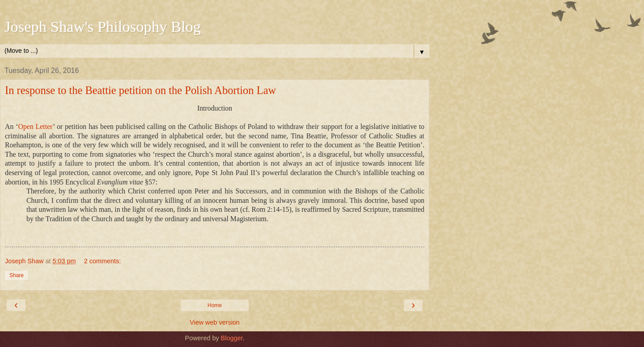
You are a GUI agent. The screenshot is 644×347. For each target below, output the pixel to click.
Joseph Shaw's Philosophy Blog (103, 26)
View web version (215, 322)
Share (17, 275)
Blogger (232, 338)
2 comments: (102, 261)
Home (215, 305)
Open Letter (35, 126)
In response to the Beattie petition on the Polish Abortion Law (140, 90)
